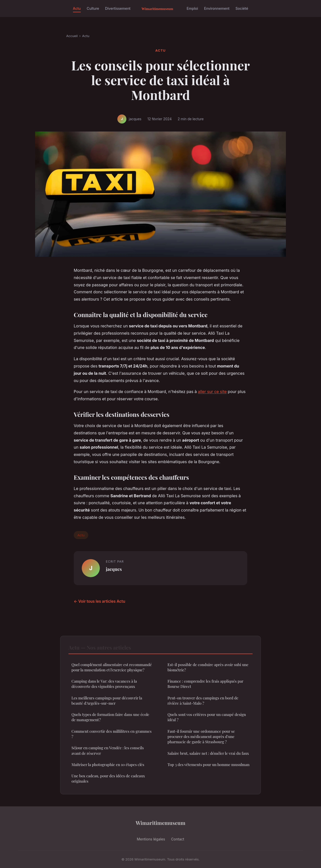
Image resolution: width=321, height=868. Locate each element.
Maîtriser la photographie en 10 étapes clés (108, 765)
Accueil (72, 36)
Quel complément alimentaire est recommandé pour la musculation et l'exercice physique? (112, 667)
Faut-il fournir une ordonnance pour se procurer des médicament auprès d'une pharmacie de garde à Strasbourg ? (201, 737)
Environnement (217, 8)
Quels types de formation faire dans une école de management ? (110, 717)
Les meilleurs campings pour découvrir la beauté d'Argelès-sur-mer (107, 701)
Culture (93, 8)
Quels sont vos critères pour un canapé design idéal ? (207, 717)
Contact (178, 839)
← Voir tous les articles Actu (99, 601)
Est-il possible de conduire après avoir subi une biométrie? (208, 667)
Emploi (192, 8)
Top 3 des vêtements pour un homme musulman (209, 765)
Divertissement (118, 8)
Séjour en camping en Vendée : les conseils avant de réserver (108, 750)
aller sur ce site (212, 392)
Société (242, 8)
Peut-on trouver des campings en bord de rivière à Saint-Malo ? (203, 701)
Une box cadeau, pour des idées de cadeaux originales (108, 778)
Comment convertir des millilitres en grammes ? (111, 734)
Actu (77, 8)
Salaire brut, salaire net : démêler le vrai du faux (208, 753)
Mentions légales (151, 839)
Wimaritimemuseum (160, 823)
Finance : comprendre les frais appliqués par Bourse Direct (205, 684)
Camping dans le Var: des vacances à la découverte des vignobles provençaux (104, 684)
